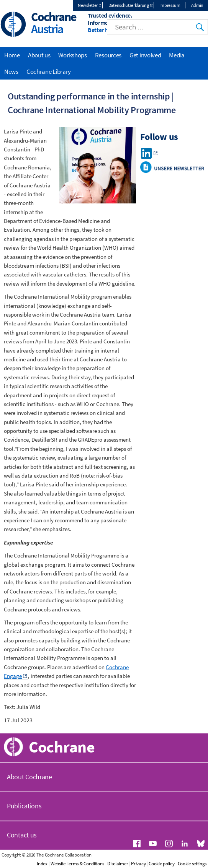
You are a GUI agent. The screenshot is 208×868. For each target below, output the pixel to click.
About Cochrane (29, 777)
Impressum (170, 5)
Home (12, 55)
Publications (24, 806)
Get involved (145, 55)
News (11, 72)
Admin (197, 5)
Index (42, 864)
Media (177, 55)
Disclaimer (118, 864)
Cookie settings (192, 864)
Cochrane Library (49, 72)
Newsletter (88, 5)
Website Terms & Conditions (77, 864)
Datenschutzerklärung (129, 5)
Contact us (22, 835)
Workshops (72, 55)
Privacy (138, 864)
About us (39, 55)
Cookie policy (161, 864)
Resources (108, 55)
